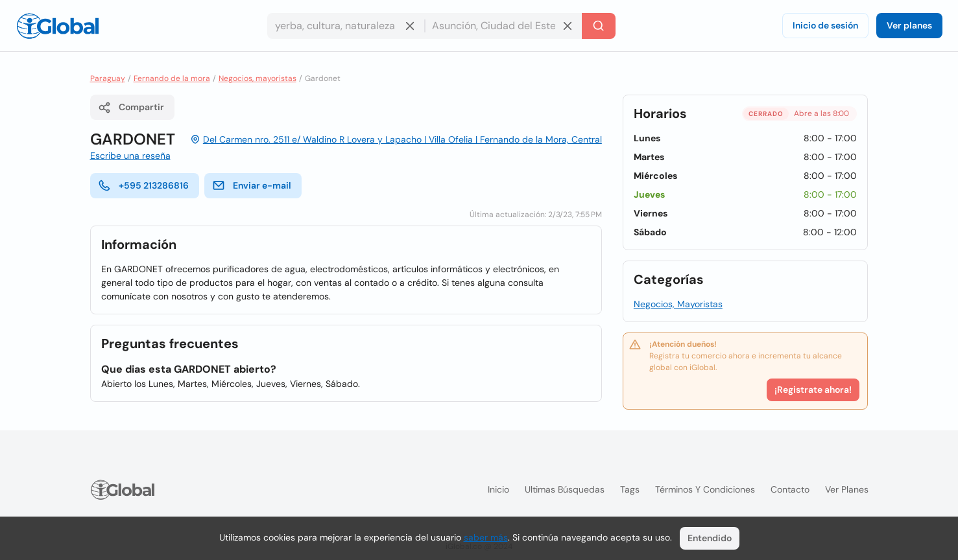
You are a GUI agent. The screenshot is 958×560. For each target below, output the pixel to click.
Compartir (131, 108)
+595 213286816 (143, 185)
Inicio (498, 489)
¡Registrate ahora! (813, 390)
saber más (486, 537)
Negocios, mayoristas (257, 78)
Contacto (790, 489)
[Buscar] (599, 26)
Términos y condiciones (705, 489)
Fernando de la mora (172, 78)
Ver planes (909, 25)
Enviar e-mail (252, 185)
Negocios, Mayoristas (678, 304)
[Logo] (58, 26)
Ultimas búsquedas (565, 489)
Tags (630, 489)
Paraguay (108, 78)
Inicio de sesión (825, 25)
